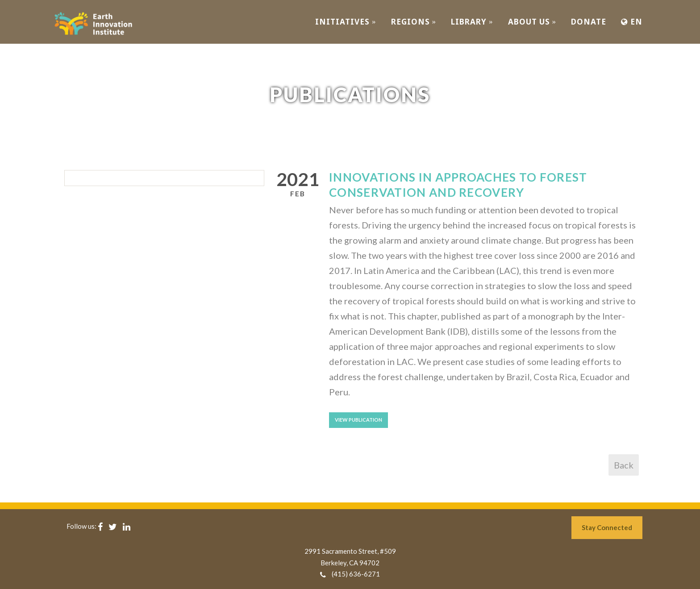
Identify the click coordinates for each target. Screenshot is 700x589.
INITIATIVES (346, 22)
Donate (589, 22)
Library (472, 22)
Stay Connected (607, 527)
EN (632, 22)
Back (624, 465)
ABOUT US (532, 22)
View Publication (358, 420)
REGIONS (414, 22)
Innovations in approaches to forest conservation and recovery (458, 185)
